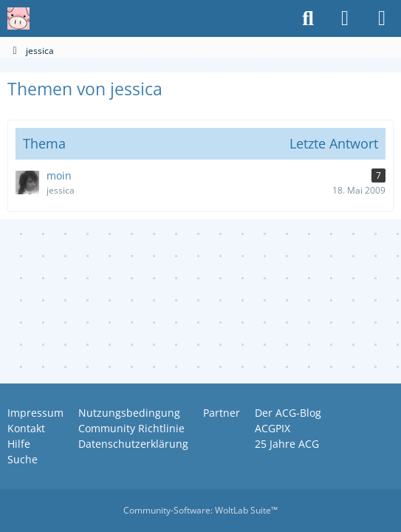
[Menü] (382, 18)
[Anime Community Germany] (18, 18)
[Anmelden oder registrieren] (345, 18)
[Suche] (308, 18)
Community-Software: (200, 510)
